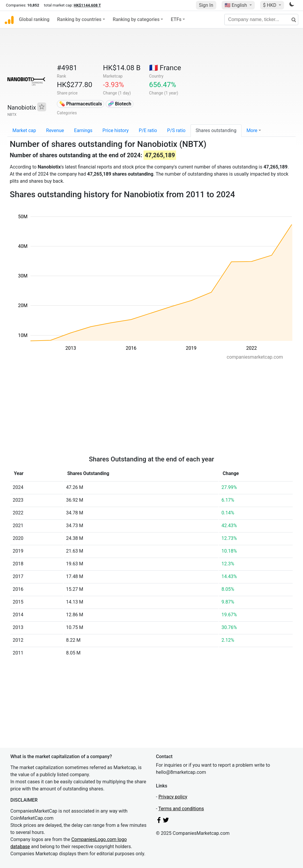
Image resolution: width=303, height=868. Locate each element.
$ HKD (270, 5)
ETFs (176, 19)
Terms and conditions (181, 809)
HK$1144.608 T (87, 5)
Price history (116, 130)
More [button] (252, 130)
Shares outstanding (216, 130)
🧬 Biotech (120, 104)
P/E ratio (148, 130)
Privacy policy (173, 797)
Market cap (24, 130)
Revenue (55, 130)
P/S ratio (176, 130)
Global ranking (34, 19)
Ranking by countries (79, 19)
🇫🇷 (165, 68)
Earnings (83, 130)
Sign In (206, 5)
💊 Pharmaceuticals (81, 104)
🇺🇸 (236, 5)
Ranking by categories (136, 19)
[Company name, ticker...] (261, 20)
